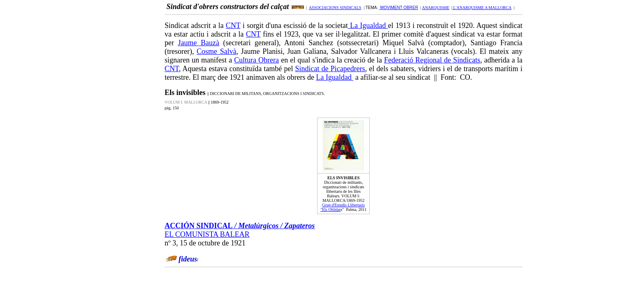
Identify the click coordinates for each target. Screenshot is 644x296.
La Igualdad (368, 25)
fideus (188, 259)
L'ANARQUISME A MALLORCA (482, 8)
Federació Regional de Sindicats (432, 60)
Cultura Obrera (256, 60)
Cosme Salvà (217, 51)
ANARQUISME (436, 8)
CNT (233, 25)
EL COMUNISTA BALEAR (207, 234)
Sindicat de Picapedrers (330, 69)
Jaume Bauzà (199, 43)
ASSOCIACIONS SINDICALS (335, 8)
